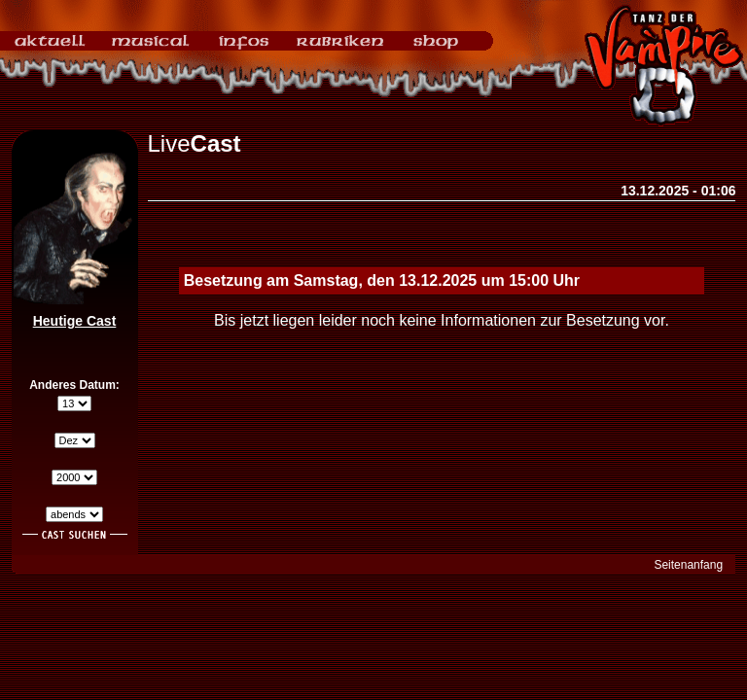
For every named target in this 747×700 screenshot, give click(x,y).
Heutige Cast (75, 321)
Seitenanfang (688, 565)
